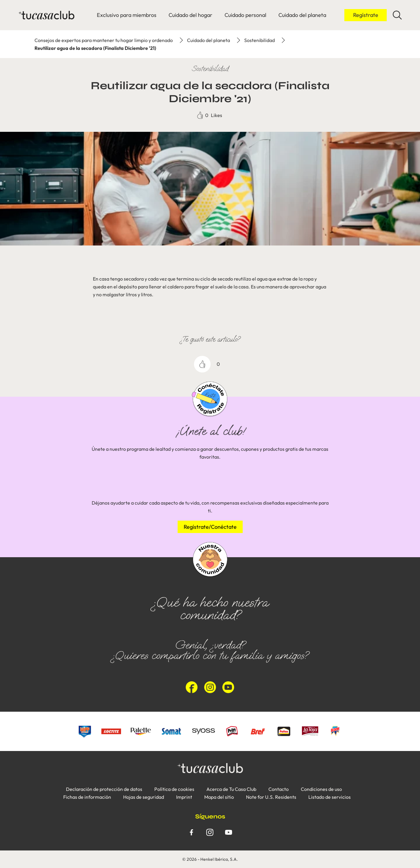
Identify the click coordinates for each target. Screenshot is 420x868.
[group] (210, 514)
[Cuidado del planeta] (302, 15)
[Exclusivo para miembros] (127, 15)
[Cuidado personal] (245, 15)
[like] (202, 364)
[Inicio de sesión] (366, 15)
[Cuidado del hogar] (190, 15)
